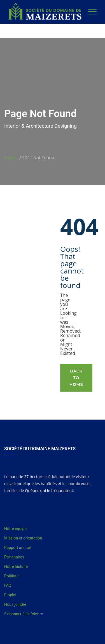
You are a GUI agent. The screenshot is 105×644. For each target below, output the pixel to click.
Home (10, 158)
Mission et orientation (23, 538)
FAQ (8, 585)
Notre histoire (16, 566)
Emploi (10, 595)
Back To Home (76, 378)
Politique (12, 576)
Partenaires (14, 557)
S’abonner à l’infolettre (24, 614)
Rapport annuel (17, 548)
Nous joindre (15, 604)
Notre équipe (15, 529)
